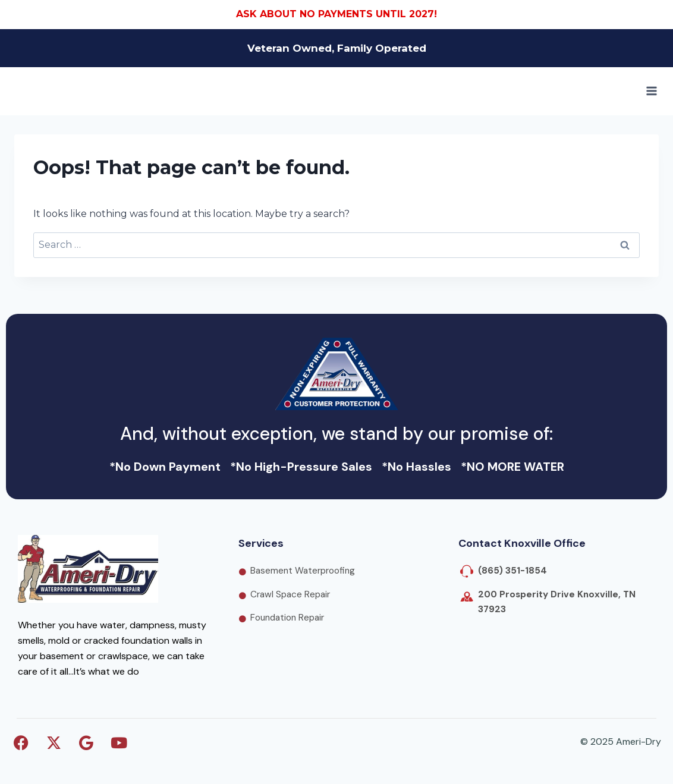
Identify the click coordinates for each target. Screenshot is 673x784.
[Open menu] (651, 91)
